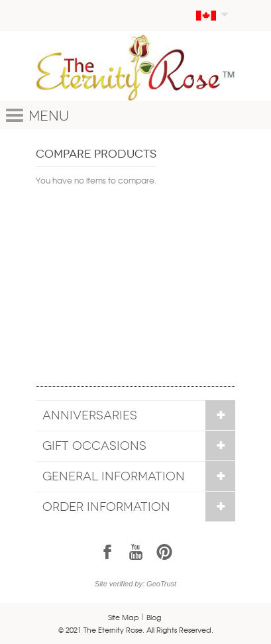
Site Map (124, 617)
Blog (154, 617)
